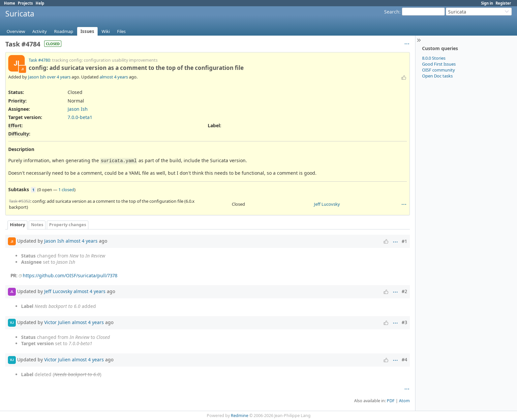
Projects (25, 3)
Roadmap (64, 31)
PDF (391, 401)
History (17, 225)
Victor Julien (57, 322)
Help (40, 3)
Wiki (106, 31)
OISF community (439, 70)
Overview (16, 31)
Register (503, 3)
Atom (404, 401)
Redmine (240, 416)
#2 (404, 291)
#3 (404, 322)
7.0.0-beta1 (80, 117)
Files (121, 31)
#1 (404, 241)
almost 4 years (114, 77)
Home (10, 3)
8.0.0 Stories (434, 58)
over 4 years (59, 77)
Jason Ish (37, 77)
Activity (40, 31)
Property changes (68, 225)
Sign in (487, 3)
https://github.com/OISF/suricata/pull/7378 (70, 275)
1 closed (66, 190)
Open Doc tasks (437, 76)
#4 (404, 360)
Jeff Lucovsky (327, 204)
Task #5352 (20, 201)
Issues (87, 31)
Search (392, 12)
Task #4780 (39, 60)
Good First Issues (439, 64)
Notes (37, 225)
